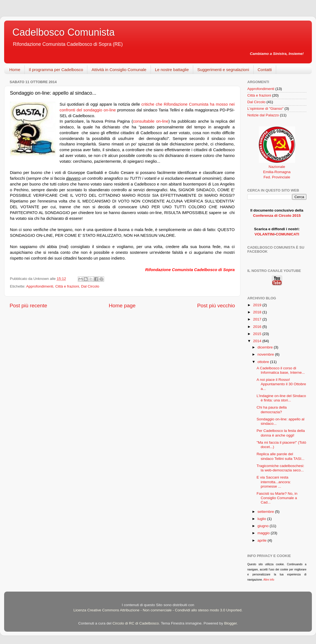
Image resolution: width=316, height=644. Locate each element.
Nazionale (277, 167)
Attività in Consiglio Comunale (119, 70)
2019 (258, 305)
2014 (258, 341)
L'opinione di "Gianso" (265, 109)
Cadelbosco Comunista (63, 32)
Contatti (265, 70)
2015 (258, 334)
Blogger (231, 623)
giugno (264, 526)
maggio (264, 533)
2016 (258, 327)
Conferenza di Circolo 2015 (277, 216)
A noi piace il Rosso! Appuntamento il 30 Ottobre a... (281, 384)
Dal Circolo (90, 286)
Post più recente (28, 306)
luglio (262, 519)
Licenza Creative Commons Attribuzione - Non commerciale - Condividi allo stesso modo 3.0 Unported (157, 610)
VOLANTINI (264, 234)
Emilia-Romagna (277, 172)
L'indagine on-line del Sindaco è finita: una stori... (281, 398)
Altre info (268, 580)
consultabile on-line (151, 121)
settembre (266, 512)
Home (15, 70)
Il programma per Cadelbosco (56, 70)
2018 (258, 312)
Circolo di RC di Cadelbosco (136, 623)
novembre (266, 354)
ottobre (264, 362)
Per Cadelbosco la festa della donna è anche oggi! (281, 433)
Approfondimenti (40, 286)
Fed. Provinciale (277, 177)
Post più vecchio (216, 306)
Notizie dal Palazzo (263, 115)
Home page (122, 306)
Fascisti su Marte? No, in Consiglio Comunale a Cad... (277, 498)
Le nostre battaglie (172, 70)
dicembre (266, 347)
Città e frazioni (67, 286)
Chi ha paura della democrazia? (272, 410)
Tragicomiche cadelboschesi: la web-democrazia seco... (281, 468)
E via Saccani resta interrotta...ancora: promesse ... (274, 482)
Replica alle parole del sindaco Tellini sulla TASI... (281, 456)
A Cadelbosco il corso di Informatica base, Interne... (281, 370)
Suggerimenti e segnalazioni (223, 70)
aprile (263, 540)
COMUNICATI (288, 234)
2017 (258, 319)
